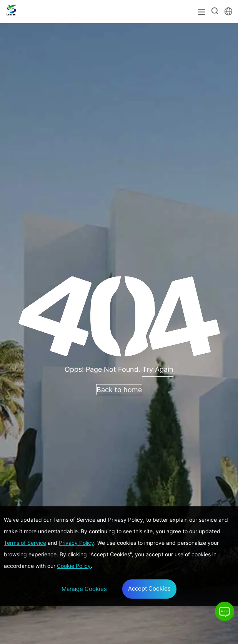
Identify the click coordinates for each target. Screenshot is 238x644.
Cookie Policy (74, 566)
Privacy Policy (77, 543)
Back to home (119, 390)
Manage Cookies (84, 589)
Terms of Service (25, 543)
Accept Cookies (149, 588)
